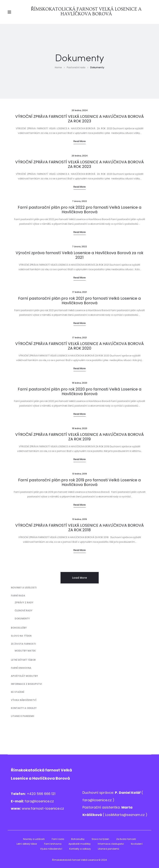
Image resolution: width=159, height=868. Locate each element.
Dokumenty (22, 619)
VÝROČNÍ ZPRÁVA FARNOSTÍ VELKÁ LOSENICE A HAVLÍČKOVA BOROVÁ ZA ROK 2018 (79, 528)
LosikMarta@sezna (121, 815)
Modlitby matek (25, 651)
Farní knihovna (21, 668)
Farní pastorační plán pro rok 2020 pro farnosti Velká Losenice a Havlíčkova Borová (80, 391)
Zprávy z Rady (24, 602)
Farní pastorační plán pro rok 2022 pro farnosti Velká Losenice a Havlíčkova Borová (80, 210)
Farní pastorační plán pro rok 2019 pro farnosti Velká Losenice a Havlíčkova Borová (79, 482)
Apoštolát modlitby (24, 676)
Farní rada (18, 596)
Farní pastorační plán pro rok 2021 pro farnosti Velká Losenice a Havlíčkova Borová (79, 301)
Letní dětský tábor (23, 660)
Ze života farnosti (23, 644)
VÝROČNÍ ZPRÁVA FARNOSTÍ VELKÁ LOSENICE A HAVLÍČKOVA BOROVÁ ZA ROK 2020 (79, 346)
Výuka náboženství (24, 700)
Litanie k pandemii (23, 716)
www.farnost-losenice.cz (43, 808)
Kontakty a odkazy (24, 708)
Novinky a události (24, 588)
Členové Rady (24, 611)
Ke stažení (18, 692)
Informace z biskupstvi (26, 684)
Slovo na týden (21, 636)
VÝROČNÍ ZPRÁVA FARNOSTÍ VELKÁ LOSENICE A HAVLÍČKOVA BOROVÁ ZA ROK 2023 (79, 119)
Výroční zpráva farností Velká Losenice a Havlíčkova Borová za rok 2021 (79, 255)
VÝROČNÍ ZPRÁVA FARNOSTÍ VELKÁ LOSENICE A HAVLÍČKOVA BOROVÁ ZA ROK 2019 (79, 437)
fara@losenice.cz (39, 801)
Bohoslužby (19, 628)
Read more (80, 141)
